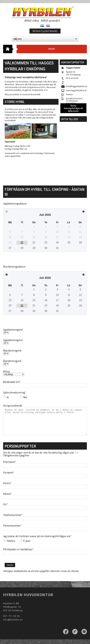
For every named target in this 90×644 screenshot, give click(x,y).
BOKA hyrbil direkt (45, 31)
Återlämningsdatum (14, 267)
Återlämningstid (12, 351)
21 (22, 243)
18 (69, 300)
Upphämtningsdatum (15, 204)
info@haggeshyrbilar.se (77, 86)
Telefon (11, 546)
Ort (5, 509)
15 (34, 300)
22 (34, 243)
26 (80, 243)
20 (10, 306)
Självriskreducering (15, 393)
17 (57, 300)
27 (10, 248)
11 (69, 295)
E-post (27, 546)
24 (57, 243)
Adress (7, 498)
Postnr (7, 488)
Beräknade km (12, 382)
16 (46, 300)
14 (22, 300)
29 (34, 248)
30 (46, 248)
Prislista (69, 94)
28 (22, 248)
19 (80, 300)
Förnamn (9, 477)
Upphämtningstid (13, 330)
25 (69, 243)
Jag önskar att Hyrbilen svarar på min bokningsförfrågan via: (37, 541)
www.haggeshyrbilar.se (76, 90)
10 (57, 295)
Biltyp (6, 371)
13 (10, 300)
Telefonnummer (13, 520)
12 (80, 295)
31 (57, 248)
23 (46, 243)
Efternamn (10, 467)
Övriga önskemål (13, 406)
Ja (7, 397)
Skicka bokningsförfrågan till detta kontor (73, 108)
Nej (25, 397)
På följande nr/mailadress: (18, 554)
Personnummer (12, 530)
